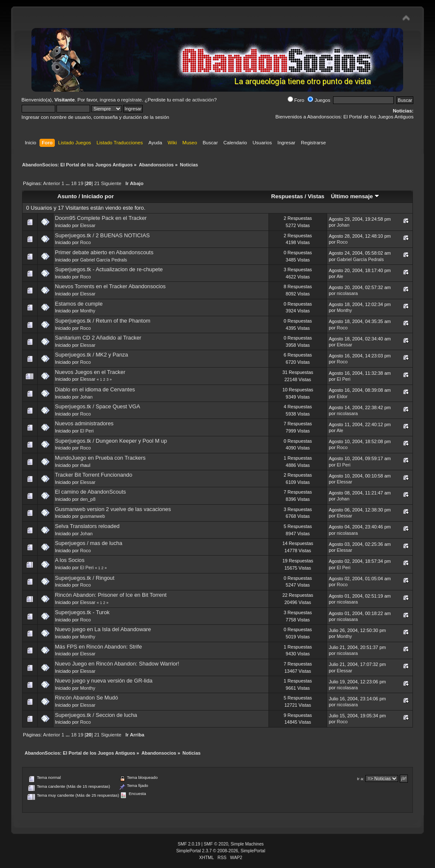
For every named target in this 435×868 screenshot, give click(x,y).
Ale (340, 276)
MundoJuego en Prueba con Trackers (100, 458)
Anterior (51, 183)
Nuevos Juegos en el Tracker (90, 372)
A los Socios (70, 560)
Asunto (67, 196)
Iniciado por (98, 196)
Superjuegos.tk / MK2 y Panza (91, 355)
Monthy (88, 311)
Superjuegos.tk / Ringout (85, 578)
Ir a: (360, 779)
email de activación (193, 100)
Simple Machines (247, 844)
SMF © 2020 (216, 844)
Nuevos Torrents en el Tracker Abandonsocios (110, 286)
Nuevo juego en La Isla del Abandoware (103, 629)
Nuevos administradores (84, 423)
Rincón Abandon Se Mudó (86, 698)
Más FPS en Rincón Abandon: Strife (98, 647)
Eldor (342, 396)
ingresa (108, 100)
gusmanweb (92, 516)
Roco (85, 242)
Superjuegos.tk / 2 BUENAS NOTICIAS (102, 235)
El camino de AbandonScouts (90, 492)
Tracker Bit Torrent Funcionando (93, 475)
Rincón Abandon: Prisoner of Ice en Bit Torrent (111, 595)
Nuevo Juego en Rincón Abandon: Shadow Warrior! (117, 664)
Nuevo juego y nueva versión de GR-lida (104, 681)
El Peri (344, 379)
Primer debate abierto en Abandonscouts (104, 252)
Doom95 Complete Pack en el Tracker (101, 218)
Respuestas (287, 196)
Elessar (88, 225)
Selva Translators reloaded (87, 526)
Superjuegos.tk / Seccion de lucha (96, 715)
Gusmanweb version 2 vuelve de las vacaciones (113, 509)
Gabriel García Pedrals (103, 260)
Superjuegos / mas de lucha (89, 543)
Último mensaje (355, 196)
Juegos (319, 100)
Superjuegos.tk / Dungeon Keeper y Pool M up (111, 441)
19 (81, 183)
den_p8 (88, 499)
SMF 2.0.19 (189, 844)
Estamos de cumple (79, 304)
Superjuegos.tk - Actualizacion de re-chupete (109, 269)
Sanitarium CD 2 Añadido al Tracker (98, 338)
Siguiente (111, 183)
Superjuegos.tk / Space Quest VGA (97, 406)
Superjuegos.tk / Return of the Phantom (103, 321)
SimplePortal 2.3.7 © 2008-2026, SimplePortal (221, 851)
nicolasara (347, 293)
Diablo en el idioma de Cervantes (95, 389)
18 (74, 183)
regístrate (131, 100)
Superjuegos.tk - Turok (82, 612)
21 (97, 183)
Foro (296, 100)
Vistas (316, 196)
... (68, 183)
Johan (343, 225)
